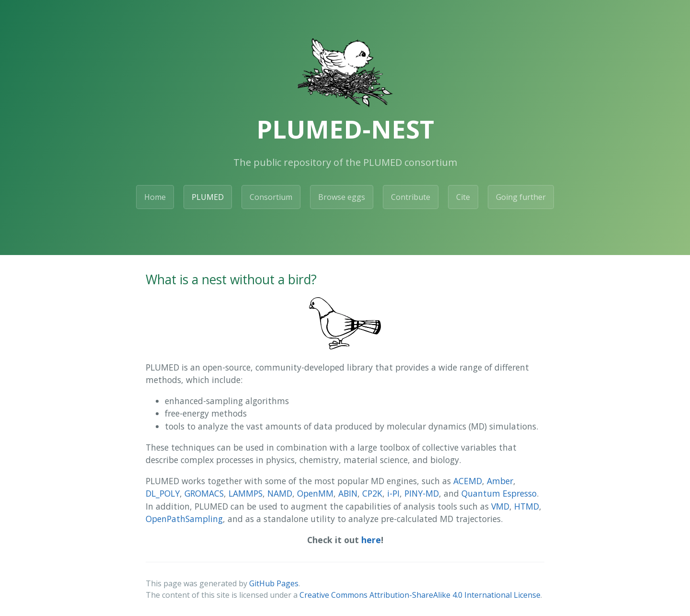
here (371, 540)
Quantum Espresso (499, 493)
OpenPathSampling (184, 519)
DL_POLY (163, 493)
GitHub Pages (274, 583)
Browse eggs (342, 197)
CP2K (372, 493)
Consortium (271, 197)
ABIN (348, 493)
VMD (500, 506)
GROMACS (204, 493)
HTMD (527, 506)
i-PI (393, 493)
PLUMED (208, 197)
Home (155, 197)
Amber (500, 481)
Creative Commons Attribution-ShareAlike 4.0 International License (420, 595)
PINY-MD (422, 493)
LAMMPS (246, 493)
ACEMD (468, 481)
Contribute (411, 197)
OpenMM (315, 493)
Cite (463, 197)
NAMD (280, 493)
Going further (521, 197)
